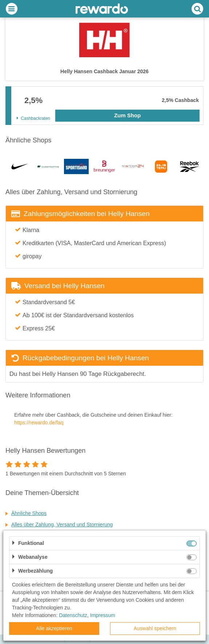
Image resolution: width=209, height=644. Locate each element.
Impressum (103, 615)
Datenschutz (73, 615)
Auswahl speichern (155, 628)
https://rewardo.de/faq (39, 423)
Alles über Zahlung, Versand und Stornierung (62, 525)
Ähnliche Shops (29, 513)
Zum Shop (127, 115)
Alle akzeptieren (54, 628)
